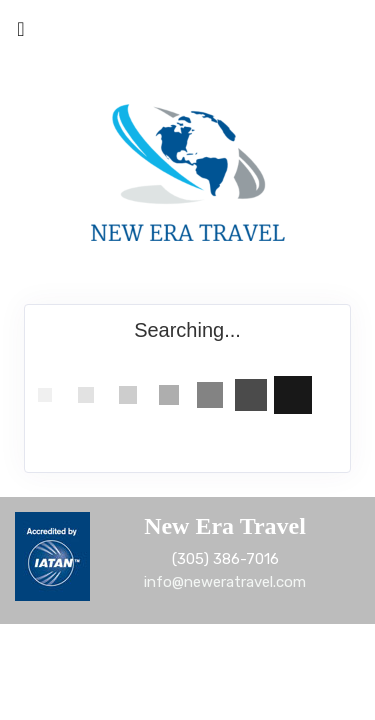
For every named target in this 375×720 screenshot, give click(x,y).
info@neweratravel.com (225, 582)
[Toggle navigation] (21, 34)
